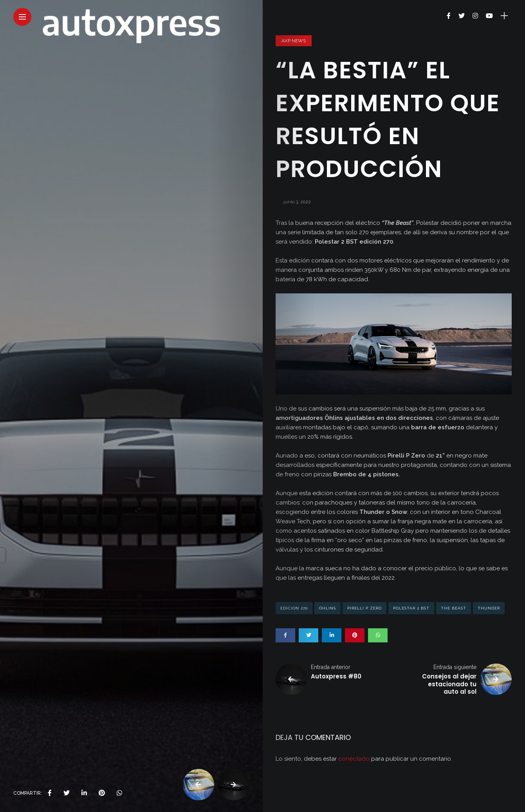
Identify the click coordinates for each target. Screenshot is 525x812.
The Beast (454, 608)
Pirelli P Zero (364, 608)
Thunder (489, 608)
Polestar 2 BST (411, 608)
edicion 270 (294, 608)
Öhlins (327, 608)
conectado (354, 759)
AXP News (294, 41)
